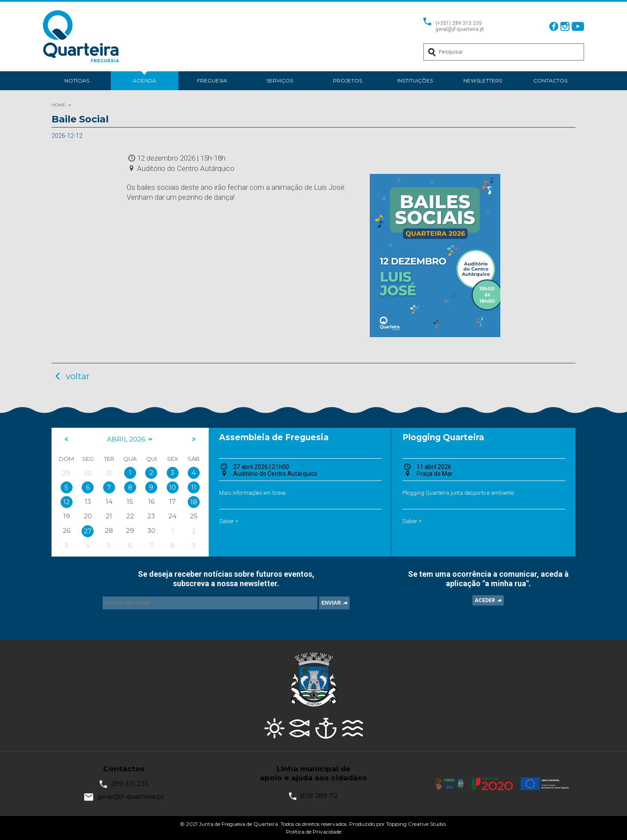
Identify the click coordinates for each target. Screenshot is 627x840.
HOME (59, 105)
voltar (71, 376)
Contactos (550, 81)
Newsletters (483, 81)
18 (194, 502)
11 (194, 487)
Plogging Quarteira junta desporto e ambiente (458, 493)
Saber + (229, 521)
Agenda (145, 81)
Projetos (347, 81)
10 (173, 487)
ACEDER (485, 600)
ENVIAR (331, 603)
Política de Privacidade (314, 832)
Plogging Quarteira (443, 437)
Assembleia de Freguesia (274, 437)
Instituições (415, 81)
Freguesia (212, 81)
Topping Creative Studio (416, 824)
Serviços (280, 81)
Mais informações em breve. (253, 493)
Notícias (77, 81)
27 (88, 531)
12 (66, 502)
